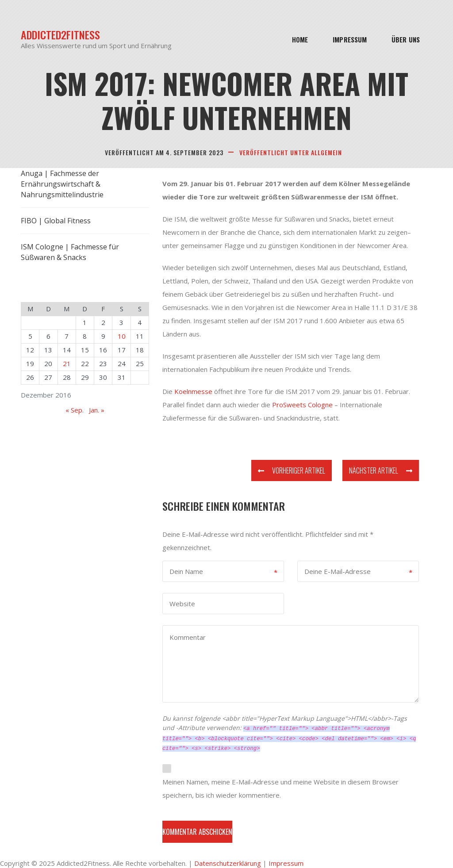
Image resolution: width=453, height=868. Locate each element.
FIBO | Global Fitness (56, 221)
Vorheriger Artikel (292, 470)
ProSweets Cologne (302, 405)
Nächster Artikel (381, 470)
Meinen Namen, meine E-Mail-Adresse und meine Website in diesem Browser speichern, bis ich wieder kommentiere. (280, 788)
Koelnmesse (193, 391)
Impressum (350, 39)
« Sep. (75, 410)
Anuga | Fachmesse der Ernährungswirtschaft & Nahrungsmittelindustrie (62, 184)
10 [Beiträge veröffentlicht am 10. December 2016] (122, 336)
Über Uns (406, 39)
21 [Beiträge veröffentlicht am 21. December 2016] (67, 363)
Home (300, 39)
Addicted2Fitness (60, 35)
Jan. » (97, 410)
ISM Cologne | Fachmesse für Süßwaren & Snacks (70, 252)
